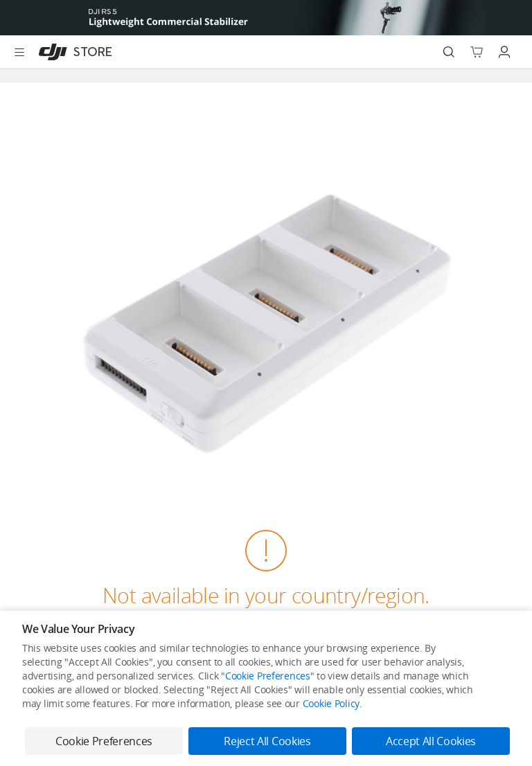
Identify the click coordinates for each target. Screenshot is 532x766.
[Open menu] (19, 52)
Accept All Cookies (431, 741)
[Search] (449, 52)
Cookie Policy (331, 703)
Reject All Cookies (267, 741)
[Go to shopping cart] (477, 52)
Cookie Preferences (268, 676)
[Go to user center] (504, 52)
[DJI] (72, 52)
